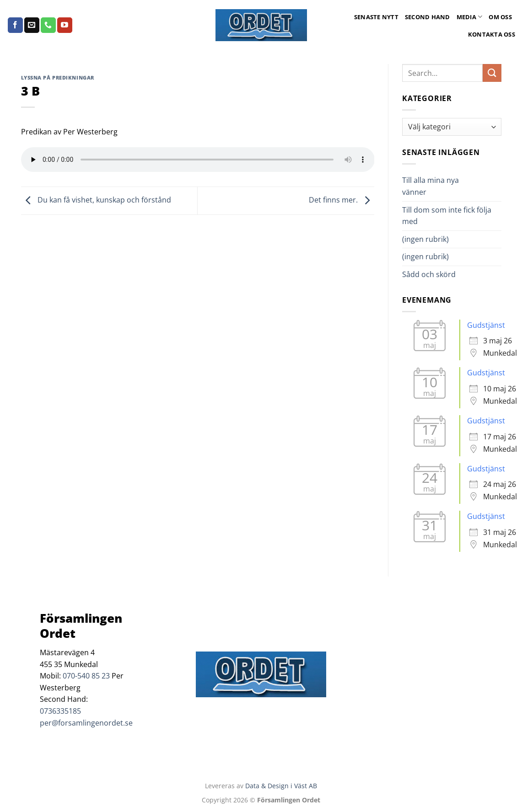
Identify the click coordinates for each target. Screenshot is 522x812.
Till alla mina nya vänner (431, 186)
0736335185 (60, 711)
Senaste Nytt (376, 17)
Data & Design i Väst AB (281, 786)
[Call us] (48, 25)
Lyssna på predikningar (58, 77)
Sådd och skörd (429, 274)
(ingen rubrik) (425, 239)
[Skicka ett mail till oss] (32, 25)
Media (470, 17)
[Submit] (492, 73)
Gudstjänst (486, 325)
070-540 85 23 (86, 676)
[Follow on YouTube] (65, 25)
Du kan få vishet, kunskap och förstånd (96, 200)
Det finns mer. (342, 200)
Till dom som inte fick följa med (447, 216)
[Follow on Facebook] (15, 25)
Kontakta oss (492, 34)
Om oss (500, 17)
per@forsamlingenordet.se (86, 723)
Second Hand (428, 17)
